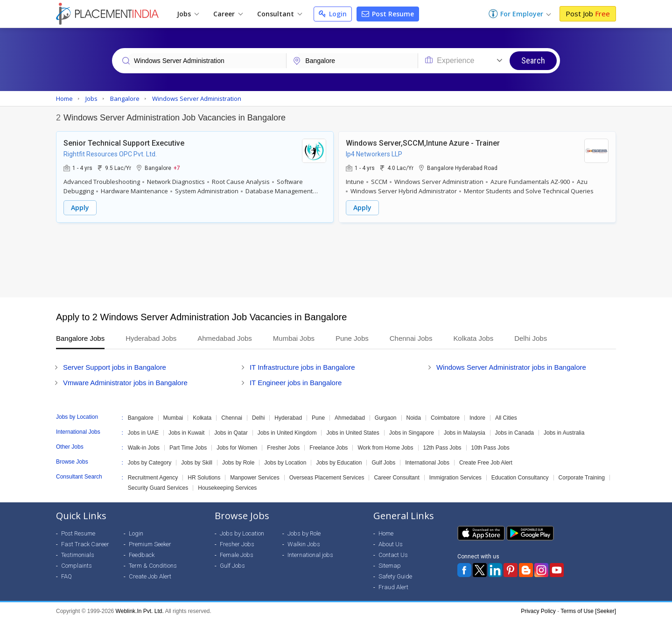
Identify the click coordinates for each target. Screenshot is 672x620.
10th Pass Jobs (490, 448)
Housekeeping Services (227, 488)
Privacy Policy (538, 611)
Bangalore (141, 418)
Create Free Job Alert (486, 463)
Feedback (142, 555)
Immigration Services (455, 478)
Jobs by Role (238, 463)
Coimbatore (445, 418)
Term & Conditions (153, 566)
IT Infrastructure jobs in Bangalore (302, 367)
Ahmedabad (350, 418)
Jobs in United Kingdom (287, 433)
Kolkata (202, 418)
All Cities (506, 418)
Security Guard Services (158, 488)
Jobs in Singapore (412, 433)
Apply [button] (80, 208)
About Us (391, 544)
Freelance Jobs (329, 448)
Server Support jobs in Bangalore (115, 367)
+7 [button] (177, 168)
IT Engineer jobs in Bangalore (296, 383)
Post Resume (388, 14)
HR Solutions (204, 478)
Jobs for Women (237, 448)
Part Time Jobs (188, 448)
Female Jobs (237, 555)
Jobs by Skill (197, 463)
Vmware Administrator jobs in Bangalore (125, 383)
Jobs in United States (353, 433)
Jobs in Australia (564, 433)
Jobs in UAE (143, 433)
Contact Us (393, 555)
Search (533, 60)
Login (333, 14)
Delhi (258, 418)
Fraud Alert (393, 587)
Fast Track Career (85, 544)
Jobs (188, 14)
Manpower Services (255, 478)
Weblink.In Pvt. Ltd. (140, 611)
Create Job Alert (150, 576)
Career (228, 14)
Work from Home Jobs (385, 448)
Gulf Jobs (383, 463)
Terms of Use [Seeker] (588, 611)
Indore (477, 418)
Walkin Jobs (304, 544)
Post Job (588, 14)
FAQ (66, 576)
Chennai (232, 418)
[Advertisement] (336, 260)
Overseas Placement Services (327, 478)
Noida (414, 418)
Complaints (77, 566)
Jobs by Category (150, 463)
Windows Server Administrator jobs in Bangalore (511, 367)
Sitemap (390, 566)
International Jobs (427, 463)
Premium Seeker (150, 544)
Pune (318, 418)
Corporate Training (582, 478)
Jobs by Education (339, 463)
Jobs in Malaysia (465, 433)
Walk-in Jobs (144, 448)
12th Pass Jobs (442, 448)
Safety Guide (395, 576)
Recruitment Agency (153, 478)
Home (386, 533)
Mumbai (173, 418)
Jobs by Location (285, 463)
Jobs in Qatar (231, 433)
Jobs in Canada (514, 433)
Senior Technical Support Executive (124, 143)
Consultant (280, 14)
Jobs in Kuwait (186, 433)
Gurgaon (386, 418)
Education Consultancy (520, 478)
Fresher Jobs (283, 448)
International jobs (310, 555)
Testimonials (78, 555)
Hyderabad (288, 418)
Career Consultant (396, 478)
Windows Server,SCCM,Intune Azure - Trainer (423, 143)
